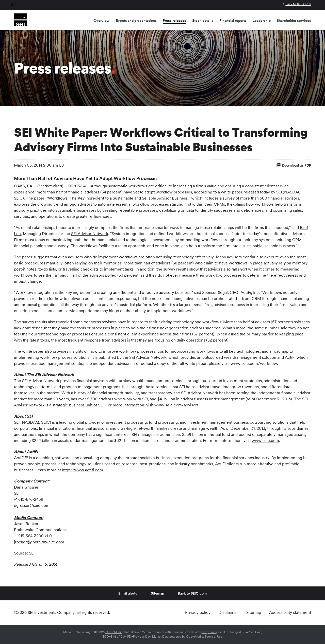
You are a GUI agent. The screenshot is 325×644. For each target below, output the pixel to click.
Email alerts (128, 593)
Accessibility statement (290, 613)
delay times (209, 632)
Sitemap (157, 593)
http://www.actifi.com (83, 470)
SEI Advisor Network (90, 234)
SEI (279, 192)
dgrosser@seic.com (32, 505)
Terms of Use (213, 637)
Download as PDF (294, 165)
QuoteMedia (114, 632)
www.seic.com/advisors (176, 405)
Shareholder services (294, 21)
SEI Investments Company (51, 612)
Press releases (174, 21)
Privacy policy (198, 613)
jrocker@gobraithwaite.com (39, 542)
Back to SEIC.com (298, 4)
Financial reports (233, 21)
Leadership (262, 21)
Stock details (203, 21)
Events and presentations (136, 21)
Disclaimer (228, 613)
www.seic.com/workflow (254, 363)
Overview (102, 21)
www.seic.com (265, 441)
